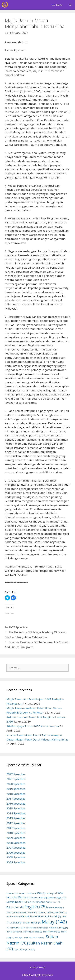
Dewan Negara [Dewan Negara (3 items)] (57, 898)
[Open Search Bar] (70, 5)
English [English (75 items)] (35, 907)
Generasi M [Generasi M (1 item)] (20, 913)
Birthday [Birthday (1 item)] (51, 893)
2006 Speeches (16, 853)
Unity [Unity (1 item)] (31, 950)
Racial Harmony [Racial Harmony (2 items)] (51, 932)
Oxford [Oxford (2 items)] (28, 932)
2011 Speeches (16, 828)
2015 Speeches (16, 808)
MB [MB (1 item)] (9, 928)
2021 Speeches (16, 779)
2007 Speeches (18, 627)
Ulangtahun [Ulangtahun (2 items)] (20, 950)
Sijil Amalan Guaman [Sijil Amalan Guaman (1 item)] (35, 938)
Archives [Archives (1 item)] (22, 893)
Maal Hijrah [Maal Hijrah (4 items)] (33, 922)
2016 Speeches (16, 804)
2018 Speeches (16, 794)
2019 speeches (16, 789)
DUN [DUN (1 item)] (31, 902)
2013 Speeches (16, 818)
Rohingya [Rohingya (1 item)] (20, 938)
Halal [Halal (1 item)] (44, 913)
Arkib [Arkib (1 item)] (31, 893)
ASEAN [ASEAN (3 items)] (40, 893)
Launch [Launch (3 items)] (56, 916)
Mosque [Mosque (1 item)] (44, 928)
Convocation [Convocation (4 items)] (38, 897)
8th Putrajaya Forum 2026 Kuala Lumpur (33, 726)
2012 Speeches (16, 823)
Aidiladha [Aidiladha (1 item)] (12, 893)
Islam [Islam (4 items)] (25, 916)
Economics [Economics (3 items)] (42, 902)
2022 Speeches (16, 774)
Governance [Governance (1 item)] (33, 913)
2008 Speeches (16, 843)
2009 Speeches (16, 838)
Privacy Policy (37, 967)
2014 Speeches (16, 813)
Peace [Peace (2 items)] (37, 932)
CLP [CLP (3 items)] (26, 898)
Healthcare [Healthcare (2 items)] (13, 916)
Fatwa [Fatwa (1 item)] (10, 913)
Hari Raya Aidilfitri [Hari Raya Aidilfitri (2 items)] (57, 912)
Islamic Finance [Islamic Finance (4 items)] (40, 916)
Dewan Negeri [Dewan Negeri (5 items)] (17, 902)
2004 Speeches (16, 862)
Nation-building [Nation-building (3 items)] (58, 928)
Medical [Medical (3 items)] (18, 928)
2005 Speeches (16, 857)
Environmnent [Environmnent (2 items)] (55, 908)
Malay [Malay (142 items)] (54, 922)
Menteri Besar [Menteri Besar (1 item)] (31, 928)
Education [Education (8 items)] (15, 907)
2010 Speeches (16, 833)
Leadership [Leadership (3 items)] (17, 923)
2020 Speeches (16, 784)
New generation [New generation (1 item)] (14, 932)
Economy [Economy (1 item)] (55, 902)
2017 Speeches (16, 799)
